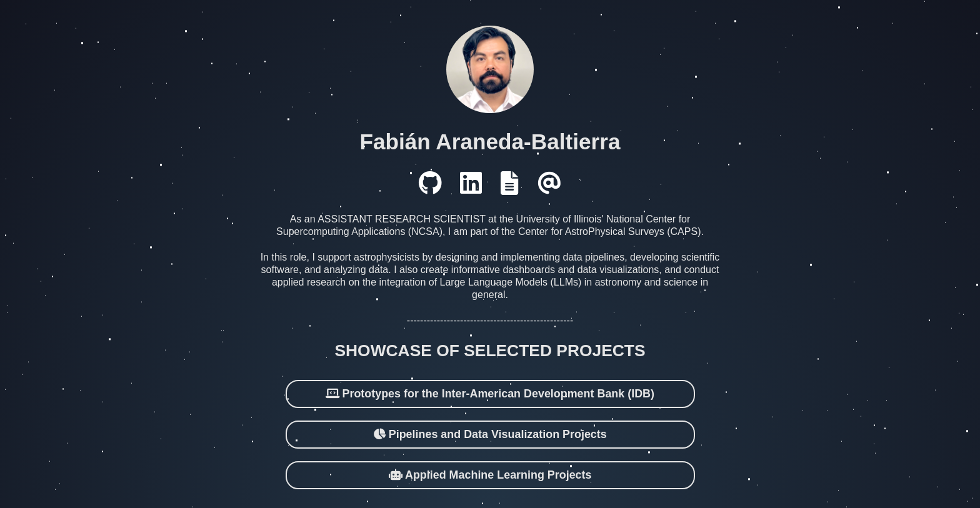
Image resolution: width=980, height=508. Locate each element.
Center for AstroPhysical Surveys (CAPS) (610, 226)
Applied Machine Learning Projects (490, 469)
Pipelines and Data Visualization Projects (490, 429)
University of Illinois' (560, 213)
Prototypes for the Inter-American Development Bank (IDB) (490, 388)
